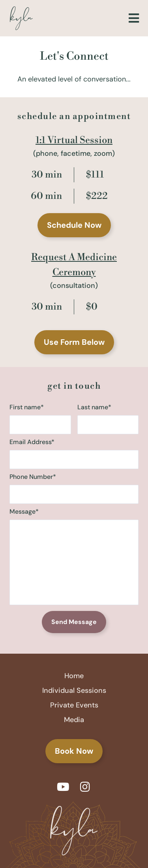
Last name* (108, 419)
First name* (40, 419)
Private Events (74, 705)
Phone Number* (74, 488)
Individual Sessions (74, 690)
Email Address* (74, 453)
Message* (74, 558)
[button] (134, 18)
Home (74, 676)
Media (74, 720)
